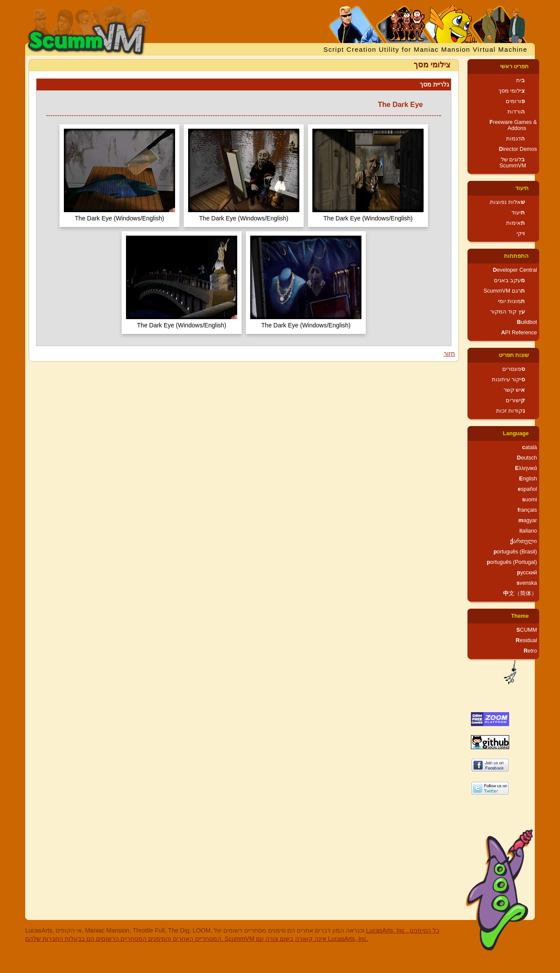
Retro (530, 651)
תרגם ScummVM (504, 291)
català (530, 447)
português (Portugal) (512, 562)
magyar (528, 520)
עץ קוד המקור (507, 312)
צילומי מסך (512, 91)
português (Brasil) (515, 552)
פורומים (515, 101)
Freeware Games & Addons (513, 125)
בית (520, 80)
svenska (527, 583)
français (527, 510)
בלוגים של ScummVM (513, 163)
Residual (526, 640)
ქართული (524, 541)
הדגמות (515, 139)
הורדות (516, 112)
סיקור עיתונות (509, 380)
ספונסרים (514, 369)
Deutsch (527, 458)
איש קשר (514, 390)
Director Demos (518, 149)
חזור (449, 353)
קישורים (515, 400)
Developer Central (515, 270)
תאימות (515, 223)
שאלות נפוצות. (507, 202)
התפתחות (516, 256)
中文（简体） (520, 593)
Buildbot (527, 322)
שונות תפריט (514, 355)
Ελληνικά (526, 468)
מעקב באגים (510, 280)
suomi (530, 500)
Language (516, 433)
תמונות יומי (512, 301)
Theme (520, 616)
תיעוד (522, 188)
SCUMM (527, 630)
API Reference (519, 333)
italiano (528, 531)
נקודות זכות (511, 411)
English (528, 479)
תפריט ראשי (515, 67)
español (527, 489)
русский (527, 573)
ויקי (521, 233)
